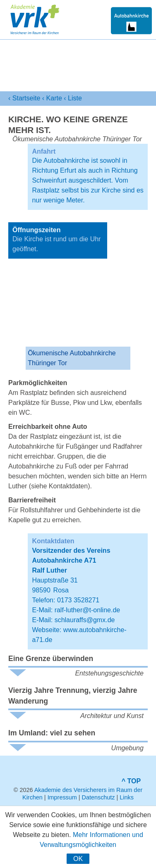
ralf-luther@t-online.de (88, 610)
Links (127, 797)
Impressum (62, 797)
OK (78, 859)
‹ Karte (52, 98)
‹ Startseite (24, 98)
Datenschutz (98, 797)
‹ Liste (73, 98)
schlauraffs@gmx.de (85, 620)
